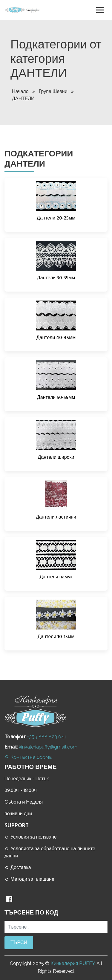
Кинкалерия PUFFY (73, 963)
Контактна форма (28, 757)
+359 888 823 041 (47, 737)
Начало (23, 92)
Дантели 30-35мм (56, 278)
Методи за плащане (29, 879)
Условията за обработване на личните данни (50, 852)
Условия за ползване (31, 837)
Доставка (18, 868)
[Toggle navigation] (100, 10)
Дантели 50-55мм (56, 397)
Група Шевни (56, 92)
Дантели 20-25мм (56, 218)
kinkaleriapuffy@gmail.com (48, 747)
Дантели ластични (56, 517)
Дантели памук (56, 577)
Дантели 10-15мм (56, 637)
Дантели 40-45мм (56, 338)
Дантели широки (56, 457)
